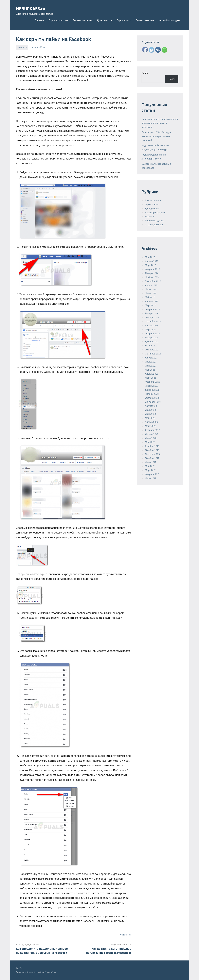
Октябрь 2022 (152, 398)
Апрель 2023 (152, 374)
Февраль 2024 (152, 333)
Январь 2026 (152, 273)
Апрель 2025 (152, 301)
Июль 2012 (151, 478)
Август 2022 (151, 406)
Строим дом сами (58, 20)
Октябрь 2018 (152, 450)
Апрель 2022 (152, 422)
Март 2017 (150, 470)
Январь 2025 (152, 313)
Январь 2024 (152, 337)
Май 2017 (150, 466)
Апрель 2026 (152, 261)
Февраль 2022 (152, 430)
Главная (39, 20)
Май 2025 (150, 297)
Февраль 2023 (152, 382)
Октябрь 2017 (152, 458)
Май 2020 (150, 442)
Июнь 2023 (151, 366)
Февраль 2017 (152, 474)
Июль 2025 (151, 289)
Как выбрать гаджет (170, 20)
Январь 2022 (152, 434)
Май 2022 (150, 418)
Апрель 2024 (152, 325)
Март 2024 (151, 329)
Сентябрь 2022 (153, 402)
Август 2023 (151, 358)
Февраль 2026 (152, 269)
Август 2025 (151, 285)
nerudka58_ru (38, 47)
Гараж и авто (124, 20)
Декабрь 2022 (152, 390)
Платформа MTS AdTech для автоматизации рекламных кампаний (156, 136)
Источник (125, 934)
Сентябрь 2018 (153, 454)
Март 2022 (151, 426)
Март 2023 (150, 378)
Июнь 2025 (151, 293)
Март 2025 (150, 305)
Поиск (145, 73)
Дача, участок (105, 20)
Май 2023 (150, 370)
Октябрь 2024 (152, 317)
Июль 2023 (151, 362)
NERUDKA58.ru (33, 8)
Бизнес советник (145, 20)
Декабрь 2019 (152, 446)
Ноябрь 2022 (152, 394)
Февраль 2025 (152, 309)
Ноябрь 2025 (152, 277)
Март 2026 (150, 265)
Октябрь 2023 (152, 350)
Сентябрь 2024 (153, 321)
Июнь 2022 (151, 414)
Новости (22, 47)
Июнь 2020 (151, 438)
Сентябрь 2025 (153, 281)
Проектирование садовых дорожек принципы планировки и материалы (160, 123)
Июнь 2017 (150, 462)
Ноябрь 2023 (152, 345)
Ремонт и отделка (83, 20)
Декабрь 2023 (152, 341)
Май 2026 (150, 257)
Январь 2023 (152, 386)
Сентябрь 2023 (153, 354)
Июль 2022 (151, 410)
